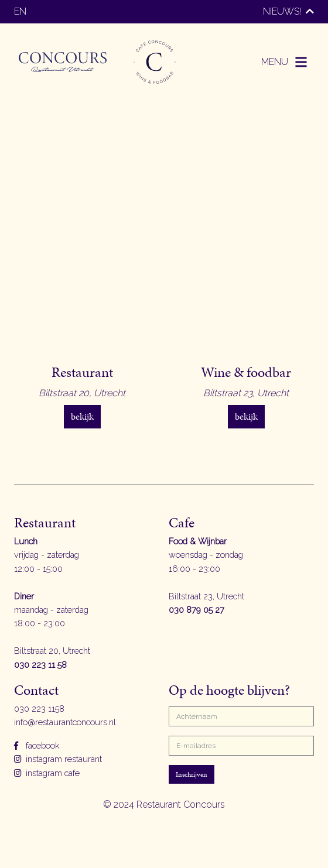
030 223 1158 (39, 709)
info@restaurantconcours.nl (65, 722)
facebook (37, 745)
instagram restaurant (58, 759)
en (20, 11)
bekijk (82, 416)
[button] (285, 62)
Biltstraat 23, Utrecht (206, 596)
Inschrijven (192, 774)
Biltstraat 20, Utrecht (52, 651)
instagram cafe (47, 773)
